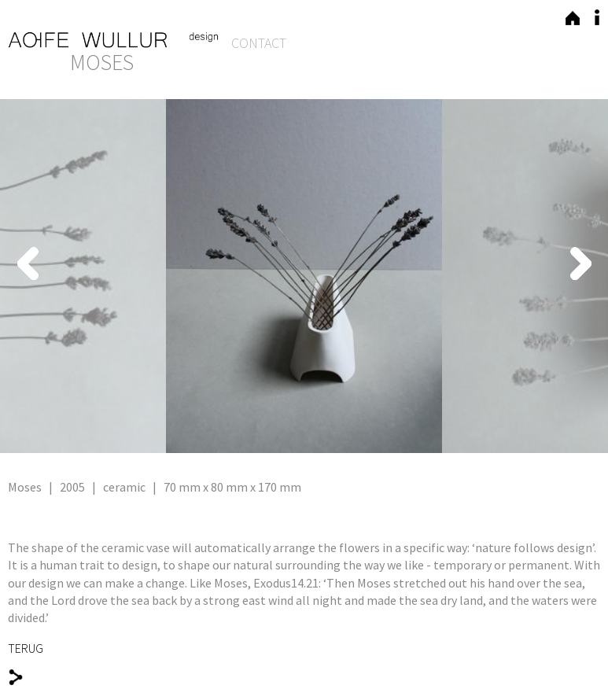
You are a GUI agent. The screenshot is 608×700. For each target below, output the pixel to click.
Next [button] (479, 263)
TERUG (26, 648)
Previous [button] (129, 263)
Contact (259, 43)
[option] (304, 276)
